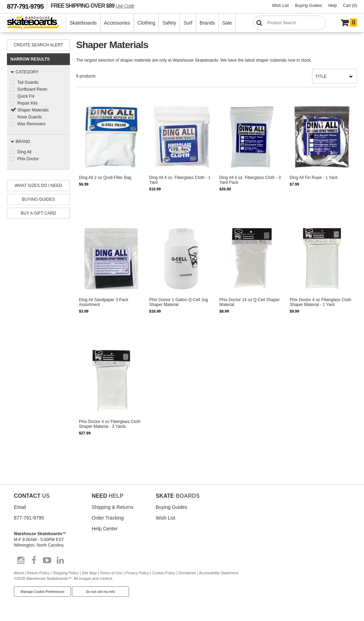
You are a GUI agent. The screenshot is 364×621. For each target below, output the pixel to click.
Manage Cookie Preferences (42, 592)
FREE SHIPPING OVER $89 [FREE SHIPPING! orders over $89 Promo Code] (93, 6)
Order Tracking (108, 518)
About (19, 573)
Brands (207, 23)
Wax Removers (31, 124)
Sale (227, 23)
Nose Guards (30, 117)
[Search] (290, 23)
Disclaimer (187, 573)
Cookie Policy (164, 573)
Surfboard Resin (32, 89)
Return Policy (38, 573)
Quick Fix (26, 96)
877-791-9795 (25, 6)
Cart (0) (350, 6)
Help (333, 6)
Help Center (105, 529)
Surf (188, 23)
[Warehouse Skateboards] (37, 23)
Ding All (24, 152)
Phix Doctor (28, 159)
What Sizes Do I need (39, 186)
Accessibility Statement (219, 573)
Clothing (146, 23)
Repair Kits (28, 103)
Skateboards (83, 23)
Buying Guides (309, 6)
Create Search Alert (38, 45)
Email (20, 507)
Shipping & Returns (113, 507)
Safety (169, 23)
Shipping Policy (66, 573)
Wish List (280, 6)
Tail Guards (28, 82)
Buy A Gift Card (38, 213)
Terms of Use (111, 573)
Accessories (117, 23)
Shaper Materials (33, 110)
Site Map (89, 573)
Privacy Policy (137, 573)
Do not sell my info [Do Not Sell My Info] (101, 592)
